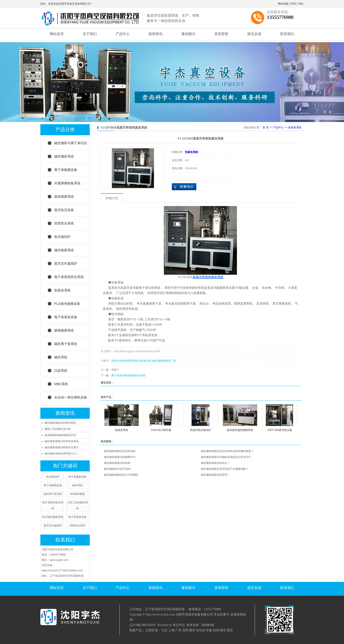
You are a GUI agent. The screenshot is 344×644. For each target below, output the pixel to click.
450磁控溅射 (77, 494)
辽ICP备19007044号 (143, 625)
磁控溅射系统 (64, 156)
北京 (165, 630)
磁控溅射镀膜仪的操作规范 (60, 423)
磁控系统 (61, 357)
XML (301, 4)
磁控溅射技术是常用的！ (118, 469)
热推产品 (136, 630)
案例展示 (188, 34)
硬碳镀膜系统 (64, 330)
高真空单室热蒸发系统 (124, 361)
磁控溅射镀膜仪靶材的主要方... (63, 447)
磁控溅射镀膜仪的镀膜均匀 (120, 457)
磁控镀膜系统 (64, 250)
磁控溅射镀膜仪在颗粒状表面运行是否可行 (226, 457)
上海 (172, 630)
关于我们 (90, 34)
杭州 (216, 630)
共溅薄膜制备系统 (67, 183)
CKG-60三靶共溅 (161, 430)
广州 (178, 630)
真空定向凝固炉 (66, 263)
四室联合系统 (64, 223)
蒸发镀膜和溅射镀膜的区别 (60, 435)
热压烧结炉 (62, 237)
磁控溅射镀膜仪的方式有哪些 (121, 475)
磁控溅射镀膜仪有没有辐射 (120, 451)
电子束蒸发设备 (66, 317)
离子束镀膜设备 (66, 170)
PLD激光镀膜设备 (67, 304)
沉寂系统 (61, 370)
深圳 (185, 630)
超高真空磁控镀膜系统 (240, 430)
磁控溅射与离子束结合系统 (71, 145)
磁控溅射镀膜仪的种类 (117, 463)
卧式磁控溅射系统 (53, 517)
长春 (209, 630)
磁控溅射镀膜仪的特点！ (215, 463)
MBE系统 (61, 384)
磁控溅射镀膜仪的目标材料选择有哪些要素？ (227, 451)
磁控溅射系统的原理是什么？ (62, 454)
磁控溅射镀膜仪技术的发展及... (63, 441)
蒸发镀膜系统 (64, 196)
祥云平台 (179, 625)
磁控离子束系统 (66, 344)
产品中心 (123, 34)
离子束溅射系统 (77, 477)
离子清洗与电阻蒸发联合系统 (128, 375)
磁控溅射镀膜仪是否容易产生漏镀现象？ (225, 469)
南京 (223, 630)
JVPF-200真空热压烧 (279, 430)
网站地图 (283, 4)
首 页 (266, 127)
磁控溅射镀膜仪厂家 (164, 361)
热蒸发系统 (62, 290)
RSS (293, 4)
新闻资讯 (156, 34)
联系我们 (287, 34)
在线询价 (184, 187)
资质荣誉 (221, 34)
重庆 (192, 630)
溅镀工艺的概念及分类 (58, 429)
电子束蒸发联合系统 (69, 277)
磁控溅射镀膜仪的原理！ (215, 475)
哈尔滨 (201, 630)
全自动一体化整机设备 (71, 397)
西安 (230, 630)
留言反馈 (254, 34)
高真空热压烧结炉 (201, 430)
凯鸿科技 (208, 625)
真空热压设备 (64, 210)
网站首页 (57, 34)
